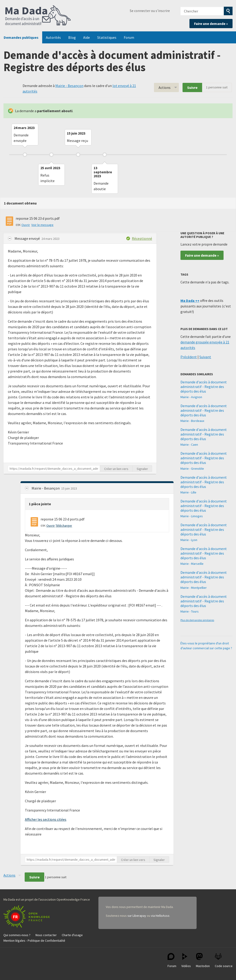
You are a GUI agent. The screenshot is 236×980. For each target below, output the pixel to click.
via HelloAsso (160, 916)
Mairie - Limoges (192, 516)
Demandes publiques (21, 37)
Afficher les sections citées (46, 819)
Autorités (53, 37)
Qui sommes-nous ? (17, 935)
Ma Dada (38, 16)
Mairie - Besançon (69, 86)
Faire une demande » (211, 24)
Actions (165, 87)
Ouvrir (26, 225)
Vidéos (186, 960)
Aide (87, 37)
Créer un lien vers (116, 469)
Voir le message (42, 225)
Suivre (192, 87)
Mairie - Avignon (191, 397)
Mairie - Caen (189, 445)
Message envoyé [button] (28, 238)
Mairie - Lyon (189, 540)
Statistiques (107, 37)
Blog (72, 37)
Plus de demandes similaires (197, 620)
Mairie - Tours (190, 611)
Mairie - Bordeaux (192, 421)
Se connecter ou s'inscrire (150, 11)
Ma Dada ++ (190, 301)
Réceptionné (142, 238)
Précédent (189, 357)
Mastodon (203, 960)
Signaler (142, 469)
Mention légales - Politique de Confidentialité (34, 941)
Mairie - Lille (188, 492)
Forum (129, 37)
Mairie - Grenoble (192, 469)
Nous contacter (46, 935)
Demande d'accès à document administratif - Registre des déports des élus (204, 387)
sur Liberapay (137, 916)
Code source (224, 960)
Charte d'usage (72, 935)
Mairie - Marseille (192, 564)
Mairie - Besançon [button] (46, 488)
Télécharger (64, 526)
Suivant (205, 357)
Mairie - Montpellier (194, 588)
